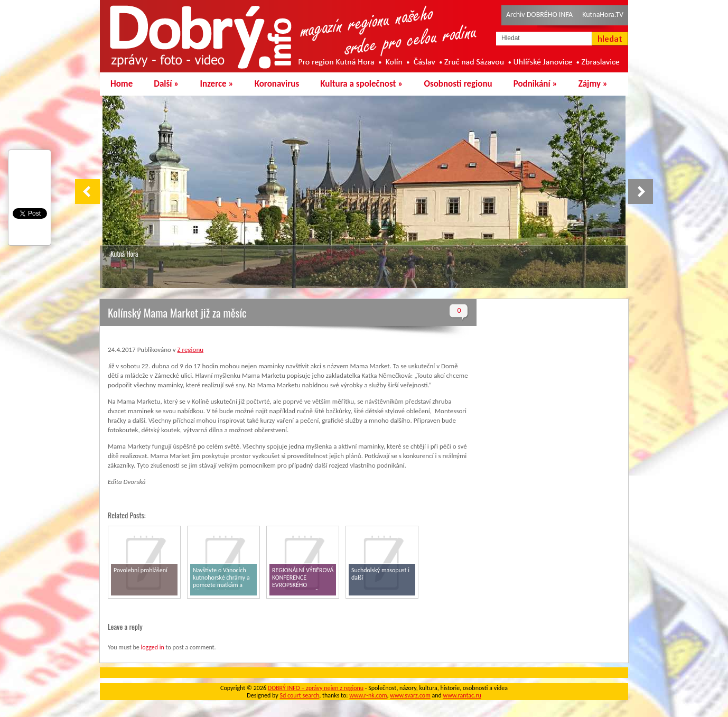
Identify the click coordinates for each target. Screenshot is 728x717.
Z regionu (190, 350)
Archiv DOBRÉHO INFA (539, 15)
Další (166, 84)
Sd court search (299, 695)
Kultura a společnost (361, 84)
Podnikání (535, 84)
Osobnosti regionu (458, 84)
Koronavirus (277, 84)
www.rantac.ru (462, 695)
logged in (152, 647)
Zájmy (593, 84)
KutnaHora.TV (603, 15)
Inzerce (217, 84)
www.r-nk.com (368, 695)
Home (122, 84)
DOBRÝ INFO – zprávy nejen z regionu (316, 688)
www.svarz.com (410, 695)
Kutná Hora (124, 254)
